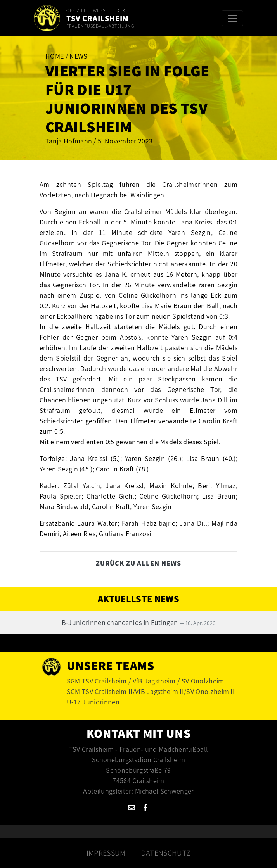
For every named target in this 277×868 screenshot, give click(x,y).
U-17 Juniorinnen (93, 702)
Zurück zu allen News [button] (138, 563)
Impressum (106, 853)
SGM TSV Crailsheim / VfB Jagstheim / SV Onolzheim (145, 681)
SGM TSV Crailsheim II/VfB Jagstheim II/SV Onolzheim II (151, 691)
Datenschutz (166, 853)
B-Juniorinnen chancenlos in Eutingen (139, 622)
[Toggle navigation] (232, 18)
